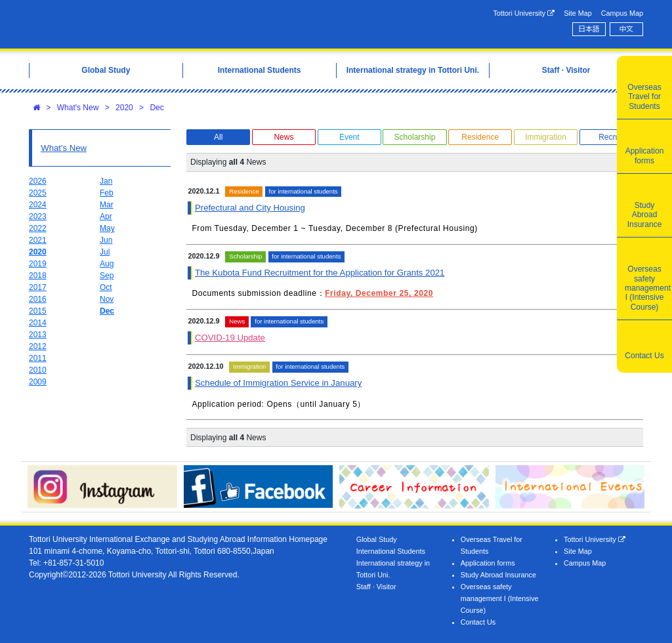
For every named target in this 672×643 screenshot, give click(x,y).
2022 (38, 228)
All (218, 137)
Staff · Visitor (376, 587)
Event (349, 137)
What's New (78, 108)
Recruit (611, 137)
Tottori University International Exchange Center (160, 24)
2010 (38, 370)
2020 (124, 108)
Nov (107, 299)
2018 (38, 276)
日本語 (589, 29)
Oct (106, 287)
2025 (38, 193)
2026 (38, 181)
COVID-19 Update (230, 338)
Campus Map (622, 13)
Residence (480, 137)
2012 (38, 346)
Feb (107, 193)
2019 (38, 264)
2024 (38, 205)
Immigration (546, 137)
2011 (38, 358)
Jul (105, 252)
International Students (391, 551)
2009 (38, 382)
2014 (38, 323)
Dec (157, 108)
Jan (106, 181)
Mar (107, 205)
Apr (106, 217)
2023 (38, 217)
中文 (627, 29)
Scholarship (415, 137)
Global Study (377, 539)
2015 (38, 311)
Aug (107, 264)
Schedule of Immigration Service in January (278, 383)
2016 (38, 299)
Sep (107, 276)
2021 (38, 240)
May (107, 228)
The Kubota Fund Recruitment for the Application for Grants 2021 (320, 273)
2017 (38, 287)
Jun (106, 240)
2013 (38, 335)
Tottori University (524, 13)
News (283, 137)
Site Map (578, 13)
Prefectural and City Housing (250, 208)
